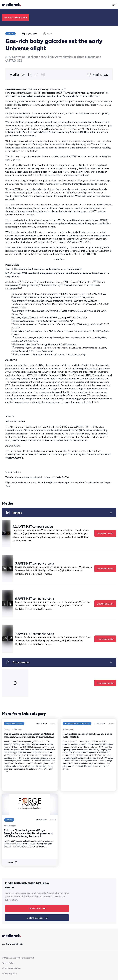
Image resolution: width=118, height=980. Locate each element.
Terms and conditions (11, 968)
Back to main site (13, 944)
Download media (105, 533)
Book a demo (37, 909)
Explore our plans (37, 918)
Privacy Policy (8, 963)
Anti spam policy (9, 973)
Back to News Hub (16, 17)
